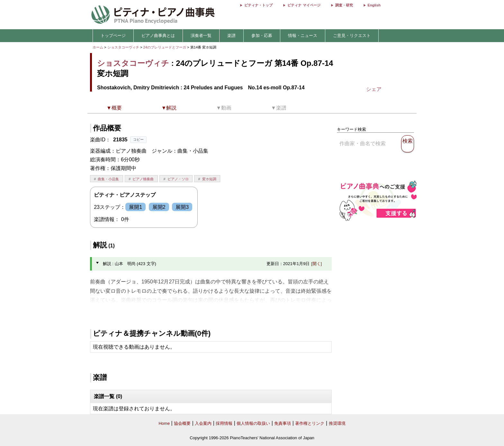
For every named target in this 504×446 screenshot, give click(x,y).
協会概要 (182, 423)
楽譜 (231, 36)
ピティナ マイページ (304, 5)
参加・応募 (262, 36)
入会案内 (203, 423)
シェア (374, 89)
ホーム (98, 47)
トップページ (113, 36)
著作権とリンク (310, 423)
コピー (138, 139)
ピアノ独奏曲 (143, 179)
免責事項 (283, 423)
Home (164, 423)
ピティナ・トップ (258, 5)
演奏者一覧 (201, 36)
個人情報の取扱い (253, 423)
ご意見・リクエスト (352, 36)
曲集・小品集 (108, 179)
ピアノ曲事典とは (158, 36)
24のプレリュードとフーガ (165, 47)
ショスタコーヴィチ (123, 47)
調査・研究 (344, 5)
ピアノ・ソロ (178, 179)
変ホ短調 (209, 179)
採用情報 (224, 423)
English (374, 5)
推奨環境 (337, 423)
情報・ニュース (303, 36)
